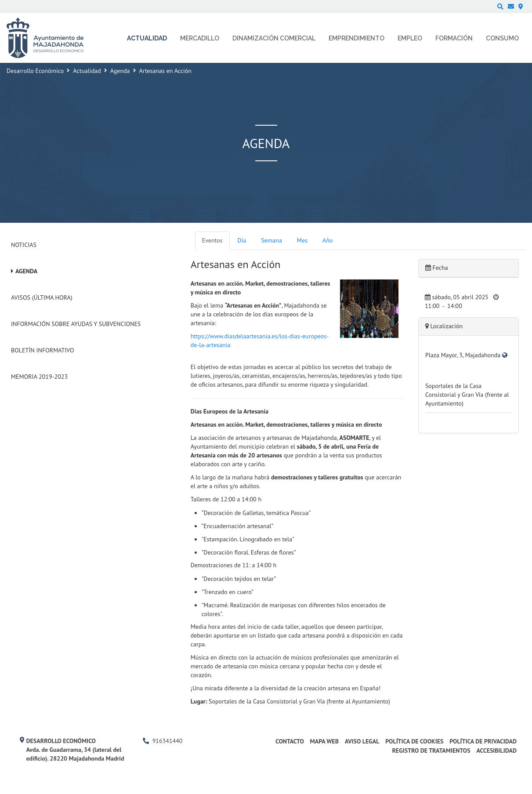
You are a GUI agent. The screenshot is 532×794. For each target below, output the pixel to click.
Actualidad (87, 71)
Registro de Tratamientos (431, 750)
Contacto (290, 741)
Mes (302, 240)
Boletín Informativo (42, 350)
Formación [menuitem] (454, 38)
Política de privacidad (483, 741)
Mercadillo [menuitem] (200, 38)
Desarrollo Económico (35, 71)
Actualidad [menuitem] (147, 38)
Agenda (120, 71)
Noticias (24, 245)
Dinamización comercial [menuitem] (274, 38)
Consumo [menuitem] (502, 38)
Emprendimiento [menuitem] (356, 38)
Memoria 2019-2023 (39, 377)
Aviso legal (362, 741)
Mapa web (324, 741)
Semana (271, 240)
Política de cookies (414, 741)
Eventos (212, 240)
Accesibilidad (496, 750)
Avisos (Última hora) (42, 297)
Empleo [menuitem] (410, 38)
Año (328, 240)
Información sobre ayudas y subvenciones (76, 324)
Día (242, 240)
